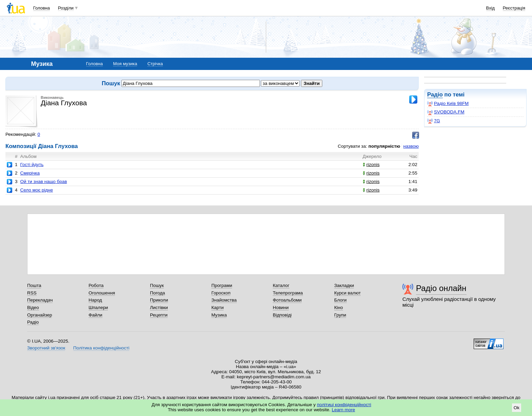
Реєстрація (514, 8)
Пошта (34, 285)
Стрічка (155, 64)
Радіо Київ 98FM (448, 104)
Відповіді (282, 315)
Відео (33, 308)
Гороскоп (221, 293)
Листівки (159, 308)
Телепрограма (288, 293)
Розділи (66, 8)
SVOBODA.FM (446, 112)
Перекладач (40, 300)
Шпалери (98, 308)
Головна (42, 8)
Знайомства (224, 300)
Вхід (491, 8)
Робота (96, 285)
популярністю (384, 146)
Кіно (339, 308)
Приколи (159, 300)
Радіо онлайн (441, 288)
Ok (517, 408)
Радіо (435, 95)
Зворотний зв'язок (46, 348)
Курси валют (347, 293)
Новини (281, 308)
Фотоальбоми (287, 300)
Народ (95, 300)
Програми (222, 285)
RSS (32, 293)
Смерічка (30, 173)
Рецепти (159, 315)
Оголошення (102, 293)
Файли (96, 315)
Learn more (344, 410)
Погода (157, 293)
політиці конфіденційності (344, 405)
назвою (411, 146)
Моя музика (125, 64)
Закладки (344, 285)
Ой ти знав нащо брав (43, 182)
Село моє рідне (36, 190)
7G (434, 121)
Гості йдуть (32, 165)
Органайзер (40, 315)
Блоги (340, 300)
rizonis (371, 165)
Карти (217, 308)
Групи (340, 315)
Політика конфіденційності (101, 348)
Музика (219, 315)
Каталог (281, 285)
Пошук (157, 285)
